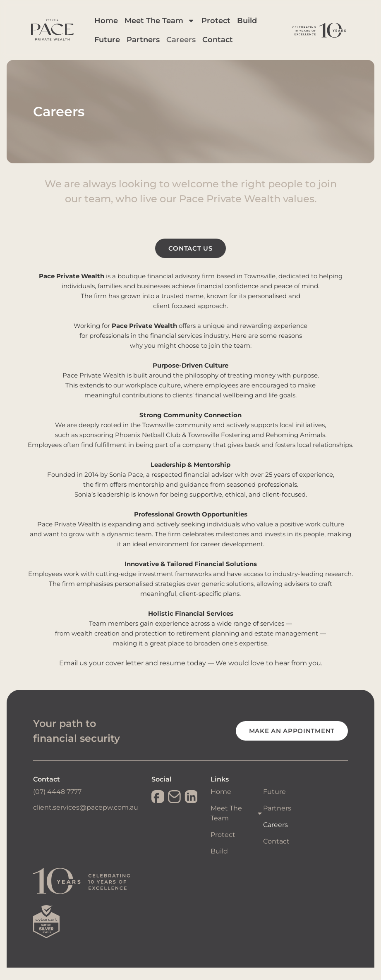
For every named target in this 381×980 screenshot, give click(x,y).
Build (263, 27)
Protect (232, 27)
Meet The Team (175, 27)
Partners (159, 46)
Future (123, 46)
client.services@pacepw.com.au (86, 820)
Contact (233, 46)
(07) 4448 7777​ (57, 804)
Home (122, 27)
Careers (197, 46)
